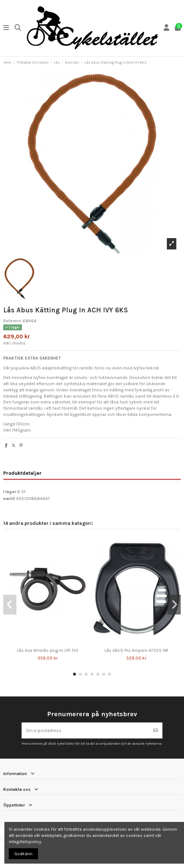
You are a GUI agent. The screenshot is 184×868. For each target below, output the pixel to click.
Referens (12, 321)
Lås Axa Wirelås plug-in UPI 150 (48, 650)
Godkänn (23, 854)
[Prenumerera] (156, 730)
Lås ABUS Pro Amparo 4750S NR (136, 650)
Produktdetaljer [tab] (22, 473)
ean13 (9, 499)
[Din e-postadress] (86, 730)
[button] (74, 674)
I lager (10, 492)
